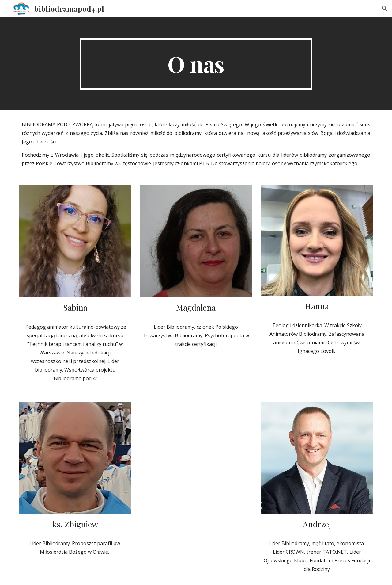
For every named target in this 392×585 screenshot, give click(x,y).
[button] (385, 9)
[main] (196, 64)
